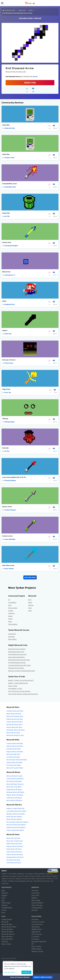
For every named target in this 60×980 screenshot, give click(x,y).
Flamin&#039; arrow (10, 184)
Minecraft (22, 10)
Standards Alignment (39, 941)
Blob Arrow (6, 272)
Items (31, 10)
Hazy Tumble (9, 569)
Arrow (35, 77)
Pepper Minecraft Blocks (15, 795)
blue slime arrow (8, 565)
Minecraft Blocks (7, 932)
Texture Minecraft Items (15, 855)
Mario (4, 301)
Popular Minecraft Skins (15, 719)
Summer (35, 910)
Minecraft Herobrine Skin (15, 735)
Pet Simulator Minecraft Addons (17, 822)
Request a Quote (37, 951)
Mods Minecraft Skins (14, 714)
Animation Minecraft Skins (16, 730)
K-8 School (35, 939)
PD (33, 944)
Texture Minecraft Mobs (15, 746)
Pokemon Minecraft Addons (16, 827)
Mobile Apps (6, 903)
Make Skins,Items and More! (17, 649)
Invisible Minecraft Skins (15, 711)
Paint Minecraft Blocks (14, 781)
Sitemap (4, 905)
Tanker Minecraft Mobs (14, 762)
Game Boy (6, 125)
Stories (10, 619)
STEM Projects (37, 949)
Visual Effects (12, 602)
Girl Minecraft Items (13, 860)
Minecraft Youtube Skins (15, 716)
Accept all (26, 972)
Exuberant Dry (10, 304)
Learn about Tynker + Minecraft (30, 18)
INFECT (5, 330)
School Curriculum (38, 922)
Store (3, 913)
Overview (35, 890)
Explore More (30, 577)
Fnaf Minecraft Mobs (14, 749)
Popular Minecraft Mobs (15, 752)
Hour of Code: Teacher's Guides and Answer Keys (23, 694)
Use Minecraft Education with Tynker (19, 665)
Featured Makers (37, 903)
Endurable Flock (10, 187)
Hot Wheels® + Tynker (15, 688)
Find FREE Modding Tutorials (17, 663)
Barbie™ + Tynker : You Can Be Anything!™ (21, 680)
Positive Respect (10, 510)
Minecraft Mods (7, 939)
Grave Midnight (10, 539)
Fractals (11, 611)
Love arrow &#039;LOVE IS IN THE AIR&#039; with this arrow (15, 477)
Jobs (3, 900)
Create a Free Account (43, 977)
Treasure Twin (9, 158)
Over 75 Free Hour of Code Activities (19, 691)
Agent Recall (12, 634)
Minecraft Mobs (7, 929)
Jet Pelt (7, 216)
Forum (4, 910)
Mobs (30, 611)
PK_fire (7, 451)
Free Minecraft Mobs (14, 765)
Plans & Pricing (37, 905)
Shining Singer (9, 422)
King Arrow (6, 389)
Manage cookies (10, 972)
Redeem (34, 898)
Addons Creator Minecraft (15, 808)
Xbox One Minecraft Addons (16, 825)
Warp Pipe (6, 213)
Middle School (37, 929)
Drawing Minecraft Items (15, 857)
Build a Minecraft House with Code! (19, 660)
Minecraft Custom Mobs (15, 768)
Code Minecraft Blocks (14, 798)
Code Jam (5, 941)
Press (3, 898)
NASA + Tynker (13, 686)
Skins (30, 600)
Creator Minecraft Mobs (15, 743)
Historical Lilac (10, 128)
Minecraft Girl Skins (13, 733)
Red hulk (5, 448)
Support (4, 895)
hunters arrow (7, 536)
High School (36, 932)
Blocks (30, 602)
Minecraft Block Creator (15, 776)
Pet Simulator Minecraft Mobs (17, 760)
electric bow (7, 242)
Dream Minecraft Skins (14, 727)
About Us (5, 893)
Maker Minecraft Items (14, 844)
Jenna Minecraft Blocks (14, 800)
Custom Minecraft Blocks (15, 779)
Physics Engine (13, 608)
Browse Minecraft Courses (16, 652)
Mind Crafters (12, 639)
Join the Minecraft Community (17, 654)
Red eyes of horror (9, 360)
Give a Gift (35, 895)
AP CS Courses (37, 934)
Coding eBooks (7, 908)
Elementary (36, 927)
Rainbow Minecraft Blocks (15, 792)
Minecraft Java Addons (14, 819)
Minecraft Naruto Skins (14, 725)
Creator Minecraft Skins (15, 722)
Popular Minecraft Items (15, 846)
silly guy (5, 419)
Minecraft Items (7, 937)
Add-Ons (31, 605)
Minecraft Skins (7, 924)
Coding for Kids (10, 10)
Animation (11, 613)
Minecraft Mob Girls (13, 754)
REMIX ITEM (30, 83)
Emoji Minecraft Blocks (14, 790)
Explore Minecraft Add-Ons (16, 657)
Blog (3, 890)
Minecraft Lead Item (13, 838)
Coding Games (7, 919)
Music (10, 621)
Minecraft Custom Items (15, 841)
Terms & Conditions (8, 961)
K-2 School (35, 937)
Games (10, 616)
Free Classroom (37, 924)
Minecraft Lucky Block (14, 787)
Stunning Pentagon (11, 246)
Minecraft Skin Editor (9, 927)
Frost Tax (8, 392)
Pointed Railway (10, 480)
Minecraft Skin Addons (14, 817)
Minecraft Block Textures (15, 784)
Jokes (10, 605)
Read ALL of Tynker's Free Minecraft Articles (22, 671)
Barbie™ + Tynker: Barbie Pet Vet (18, 683)
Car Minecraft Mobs (13, 757)
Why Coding (36, 900)
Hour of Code (6, 944)
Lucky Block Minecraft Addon (16, 811)
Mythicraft (11, 637)
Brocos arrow (7, 507)
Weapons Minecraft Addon (16, 814)
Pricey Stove (9, 363)
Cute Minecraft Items (14, 863)
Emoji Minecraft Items (14, 849)
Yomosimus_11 (10, 275)
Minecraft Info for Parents (16, 668)
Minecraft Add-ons (8, 934)
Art (9, 600)
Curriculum (35, 893)
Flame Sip (8, 334)
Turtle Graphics (13, 624)
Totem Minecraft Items (14, 852)
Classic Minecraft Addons (15, 830)
